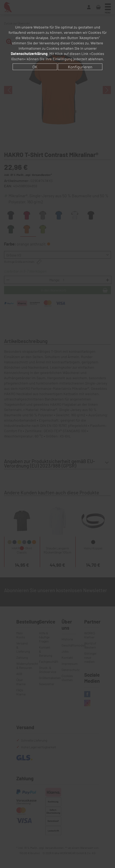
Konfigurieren (80, 67)
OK (35, 67)
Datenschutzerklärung (29, 54)
